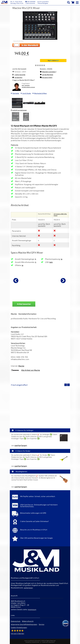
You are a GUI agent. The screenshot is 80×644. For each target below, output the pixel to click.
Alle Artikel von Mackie (31, 370)
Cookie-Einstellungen (19, 627)
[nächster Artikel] (63, 281)
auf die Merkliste (47, 75)
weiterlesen (28, 588)
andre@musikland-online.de (28, 87)
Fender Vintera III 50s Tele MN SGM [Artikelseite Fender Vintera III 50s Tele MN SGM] (55, 420)
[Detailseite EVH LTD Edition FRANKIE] (25, 405)
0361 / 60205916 (26, 85)
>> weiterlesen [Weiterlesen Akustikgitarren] (19, 487)
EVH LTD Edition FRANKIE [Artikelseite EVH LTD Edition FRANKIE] (25, 420)
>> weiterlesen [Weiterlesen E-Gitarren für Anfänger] (19, 445)
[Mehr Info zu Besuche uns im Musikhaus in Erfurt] (40, 531)
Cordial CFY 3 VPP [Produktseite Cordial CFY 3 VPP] (50, 297)
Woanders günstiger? (48, 72)
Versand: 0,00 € (46, 77)
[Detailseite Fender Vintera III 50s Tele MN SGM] (55, 405)
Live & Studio (27, 93)
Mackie (21, 366)
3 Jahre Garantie (19, 75)
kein (51, 262)
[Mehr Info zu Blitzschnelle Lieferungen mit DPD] (40, 514)
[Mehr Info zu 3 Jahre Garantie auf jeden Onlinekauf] (40, 522)
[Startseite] (4, 3)
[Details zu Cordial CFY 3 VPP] (50, 280)
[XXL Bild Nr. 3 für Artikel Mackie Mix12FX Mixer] (40, 103)
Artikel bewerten (24, 304)
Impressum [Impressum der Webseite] (32, 609)
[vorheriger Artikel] (16, 281)
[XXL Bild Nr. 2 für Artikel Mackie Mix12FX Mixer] (28, 103)
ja (22, 265)
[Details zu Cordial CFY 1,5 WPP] (21, 280)
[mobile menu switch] (77, 2)
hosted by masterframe (32, 642)
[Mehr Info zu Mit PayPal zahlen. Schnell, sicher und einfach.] (40, 498)
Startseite (16, 93)
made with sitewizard (48, 642)
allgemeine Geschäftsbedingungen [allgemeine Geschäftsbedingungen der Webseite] (24, 624)
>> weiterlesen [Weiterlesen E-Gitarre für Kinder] (19, 466)
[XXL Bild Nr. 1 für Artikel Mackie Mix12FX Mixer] (17, 103)
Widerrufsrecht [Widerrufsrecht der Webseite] (28, 621)
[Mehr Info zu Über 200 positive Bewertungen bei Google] (40, 539)
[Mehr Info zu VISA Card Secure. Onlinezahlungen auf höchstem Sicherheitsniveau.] (40, 506)
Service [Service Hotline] (42, 624)
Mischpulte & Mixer (40, 93)
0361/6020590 (30, 2)
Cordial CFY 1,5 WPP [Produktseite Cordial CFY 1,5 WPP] (21, 297)
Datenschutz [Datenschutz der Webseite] (16, 621)
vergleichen (17, 77)
